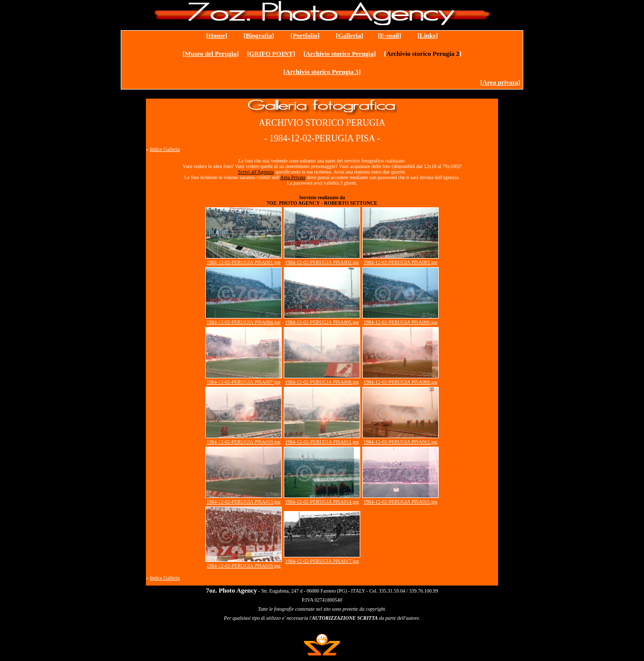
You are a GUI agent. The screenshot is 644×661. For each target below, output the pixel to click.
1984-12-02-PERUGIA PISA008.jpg (322, 382)
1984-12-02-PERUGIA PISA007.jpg (243, 382)
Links (428, 35)
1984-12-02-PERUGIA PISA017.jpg (322, 561)
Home (217, 35)
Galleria (350, 35)
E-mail (389, 35)
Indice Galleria (165, 149)
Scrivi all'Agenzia (256, 172)
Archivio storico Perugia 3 (322, 72)
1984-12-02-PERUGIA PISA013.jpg (243, 502)
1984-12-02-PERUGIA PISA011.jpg (322, 442)
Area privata (500, 82)
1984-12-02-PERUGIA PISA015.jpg (400, 502)
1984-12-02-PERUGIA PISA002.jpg (322, 262)
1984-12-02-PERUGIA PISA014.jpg (322, 502)
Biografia (259, 35)
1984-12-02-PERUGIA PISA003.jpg (400, 262)
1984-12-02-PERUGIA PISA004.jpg (243, 322)
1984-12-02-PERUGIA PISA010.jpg (243, 442)
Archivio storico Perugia (340, 54)
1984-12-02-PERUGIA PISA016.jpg (243, 566)
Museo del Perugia (211, 54)
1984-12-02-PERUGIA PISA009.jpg (400, 382)
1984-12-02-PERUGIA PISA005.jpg (322, 322)
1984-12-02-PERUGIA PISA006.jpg (400, 322)
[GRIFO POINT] (271, 54)
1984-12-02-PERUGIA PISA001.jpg (243, 262)
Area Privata (293, 177)
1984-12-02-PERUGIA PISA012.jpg (400, 442)
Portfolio (305, 35)
